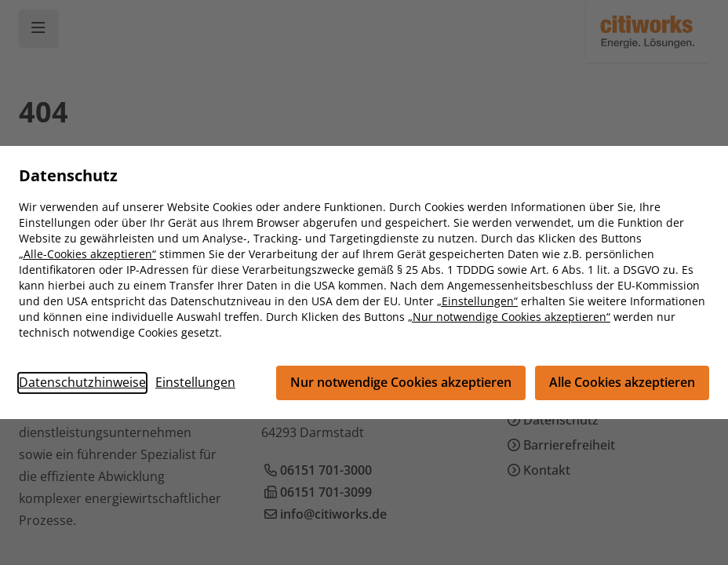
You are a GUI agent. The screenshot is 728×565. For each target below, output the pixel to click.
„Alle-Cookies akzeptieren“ (87, 254)
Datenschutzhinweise (82, 383)
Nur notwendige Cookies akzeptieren (401, 383)
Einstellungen (195, 383)
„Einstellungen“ (477, 301)
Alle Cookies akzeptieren (622, 383)
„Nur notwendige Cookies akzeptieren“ (509, 317)
